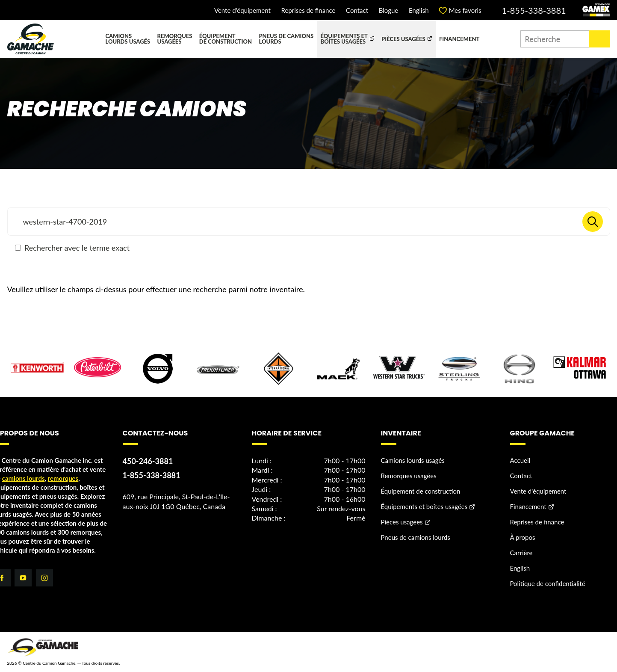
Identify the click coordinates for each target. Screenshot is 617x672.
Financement (459, 39)
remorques (63, 478)
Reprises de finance (308, 10)
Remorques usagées (175, 39)
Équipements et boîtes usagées (344, 39)
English (419, 10)
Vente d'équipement (242, 10)
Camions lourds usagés (128, 39)
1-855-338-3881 (534, 10)
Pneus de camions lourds (286, 39)
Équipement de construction (226, 39)
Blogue (389, 10)
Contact (357, 10)
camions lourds (24, 478)
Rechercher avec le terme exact (72, 248)
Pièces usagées (403, 39)
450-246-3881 (148, 461)
